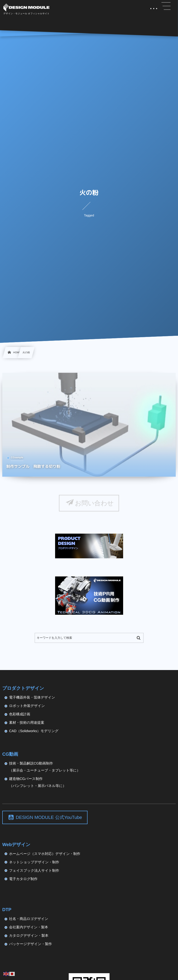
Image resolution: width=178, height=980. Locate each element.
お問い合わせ (94, 503)
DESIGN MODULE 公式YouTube (49, 818)
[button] (166, 6)
